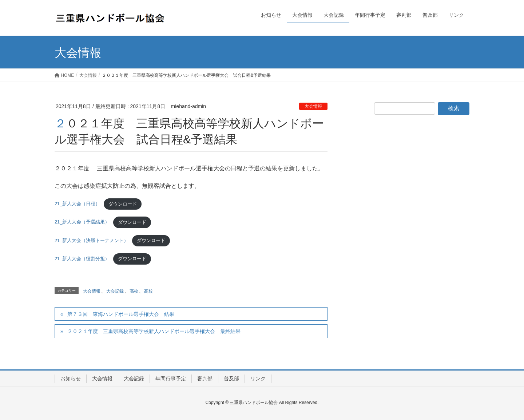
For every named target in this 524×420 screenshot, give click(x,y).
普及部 (231, 379)
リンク (258, 379)
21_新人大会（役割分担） (82, 259)
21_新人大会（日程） (77, 204)
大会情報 (313, 106)
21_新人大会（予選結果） (82, 222)
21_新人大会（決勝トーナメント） (92, 240)
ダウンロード (123, 204)
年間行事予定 (171, 379)
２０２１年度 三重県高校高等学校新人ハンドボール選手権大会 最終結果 (154, 331)
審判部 (205, 379)
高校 (134, 291)
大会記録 (115, 291)
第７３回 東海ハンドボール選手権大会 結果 (123, 314)
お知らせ (71, 379)
